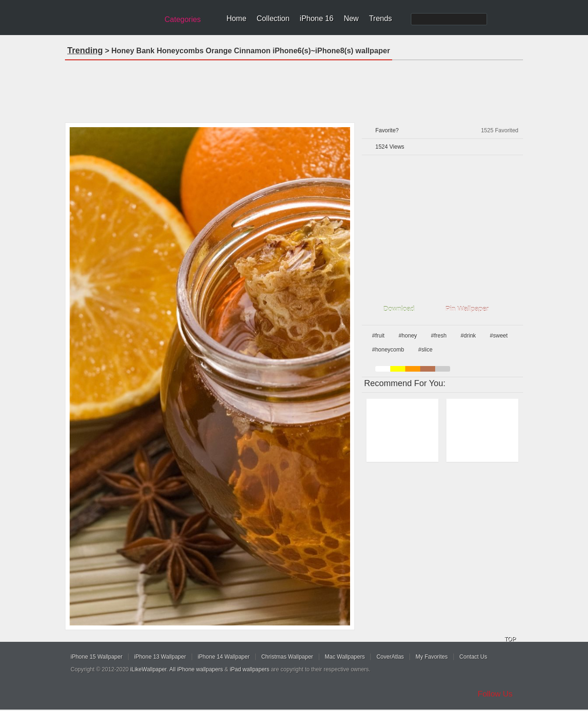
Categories (183, 19)
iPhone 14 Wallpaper (224, 657)
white (383, 369)
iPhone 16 (316, 18)
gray (443, 369)
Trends (380, 18)
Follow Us (495, 694)
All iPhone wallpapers (196, 669)
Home (236, 18)
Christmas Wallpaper (287, 657)
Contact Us (473, 657)
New (351, 18)
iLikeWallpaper (149, 669)
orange (413, 369)
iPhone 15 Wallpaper (97, 657)
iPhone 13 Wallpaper (160, 657)
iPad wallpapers (250, 669)
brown (428, 369)
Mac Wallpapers (345, 657)
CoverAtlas (390, 657)
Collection (273, 18)
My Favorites (432, 657)
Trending (85, 50)
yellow (398, 369)
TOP (510, 639)
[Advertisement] (294, 88)
